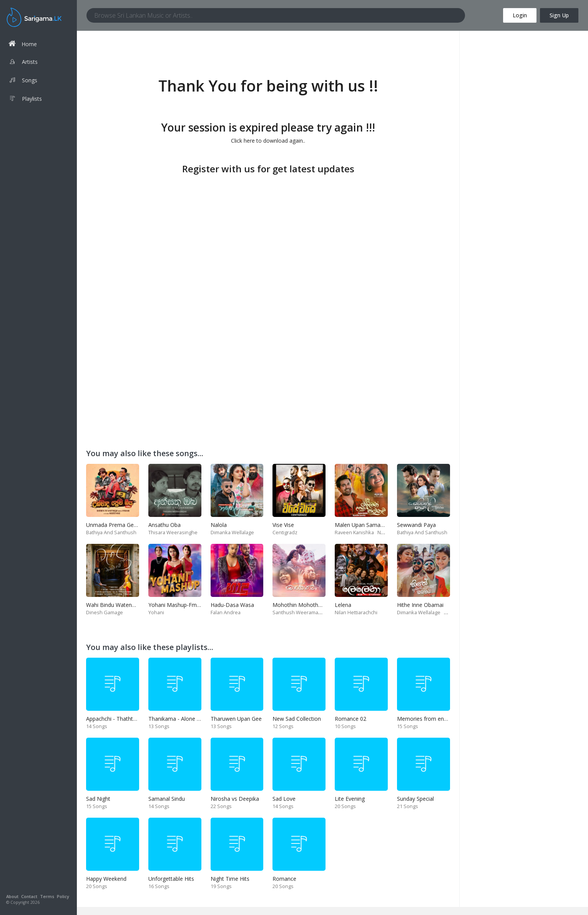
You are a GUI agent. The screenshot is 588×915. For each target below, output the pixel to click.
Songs (23, 81)
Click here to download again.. (268, 141)
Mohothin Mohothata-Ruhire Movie (317, 605)
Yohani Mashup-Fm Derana (183, 605)
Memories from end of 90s (431, 719)
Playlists (25, 100)
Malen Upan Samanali (362, 525)
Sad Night (98, 799)
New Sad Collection (297, 719)
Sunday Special (415, 799)
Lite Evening (350, 799)
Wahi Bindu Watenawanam (120, 605)
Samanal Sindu (167, 799)
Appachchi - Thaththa (113, 719)
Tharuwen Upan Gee (236, 719)
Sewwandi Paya (416, 525)
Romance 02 (350, 719)
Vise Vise (283, 525)
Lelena (343, 605)
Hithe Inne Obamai (420, 605)
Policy (63, 896)
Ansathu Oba (164, 525)
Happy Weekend (106, 879)
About (12, 896)
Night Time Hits (230, 879)
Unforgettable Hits (171, 879)
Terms (47, 896)
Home (23, 44)
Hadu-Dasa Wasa (232, 605)
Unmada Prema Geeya (114, 525)
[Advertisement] (268, 231)
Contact (29, 896)
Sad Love (284, 799)
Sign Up (559, 15)
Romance (284, 879)
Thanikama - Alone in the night (186, 719)
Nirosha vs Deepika (235, 799)
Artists (23, 63)
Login (520, 15)
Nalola (219, 525)
